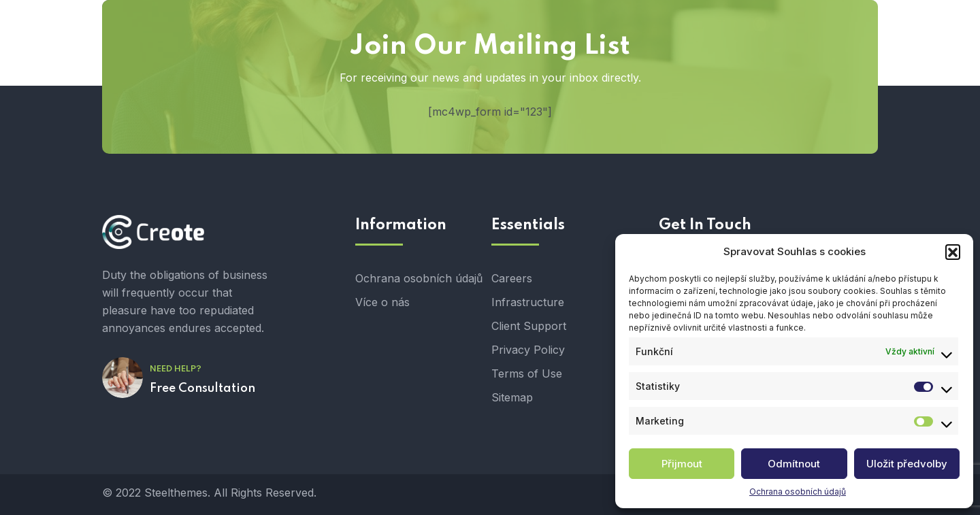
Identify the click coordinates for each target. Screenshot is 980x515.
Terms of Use (527, 373)
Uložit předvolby (907, 464)
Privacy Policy (528, 350)
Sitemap (512, 397)
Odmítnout (794, 464)
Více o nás (382, 302)
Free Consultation (202, 388)
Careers (512, 278)
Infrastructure (528, 302)
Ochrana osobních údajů (798, 492)
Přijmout (682, 464)
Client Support (529, 326)
